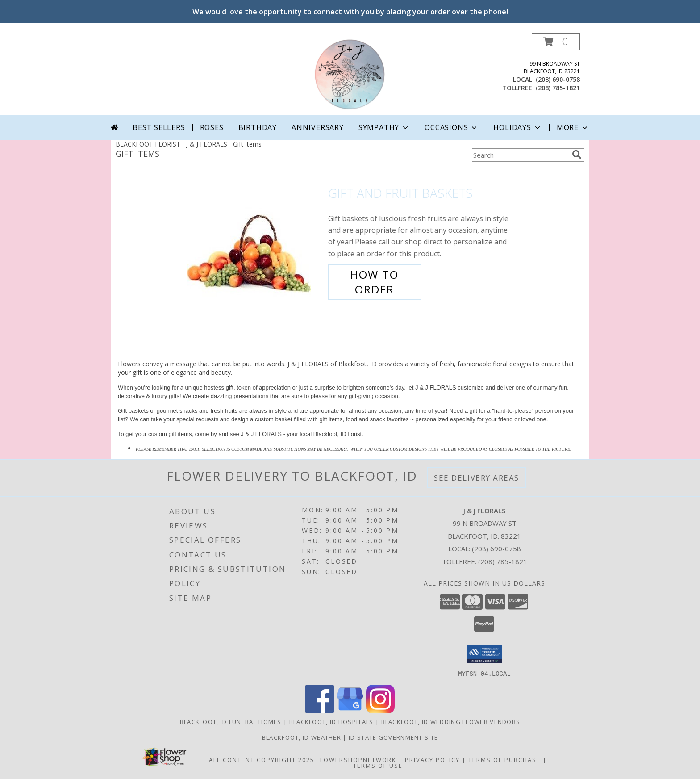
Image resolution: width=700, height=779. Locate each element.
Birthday (258, 127)
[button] (556, 42)
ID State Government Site (393, 737)
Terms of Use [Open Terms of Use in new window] (378, 765)
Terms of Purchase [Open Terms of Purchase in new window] (504, 759)
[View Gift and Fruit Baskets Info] (256, 241)
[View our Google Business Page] (350, 710)
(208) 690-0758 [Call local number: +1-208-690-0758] (558, 79)
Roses (212, 127)
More (573, 127)
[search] (577, 155)
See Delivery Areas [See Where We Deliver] (477, 478)
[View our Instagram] (380, 710)
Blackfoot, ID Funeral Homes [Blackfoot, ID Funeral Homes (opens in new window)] (231, 721)
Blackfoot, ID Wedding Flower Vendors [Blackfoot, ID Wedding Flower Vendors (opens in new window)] (451, 721)
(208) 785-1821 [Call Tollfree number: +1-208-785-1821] (503, 561)
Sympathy (384, 127)
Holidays (517, 127)
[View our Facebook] (320, 710)
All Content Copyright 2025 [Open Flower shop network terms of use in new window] (262, 759)
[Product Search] (520, 155)
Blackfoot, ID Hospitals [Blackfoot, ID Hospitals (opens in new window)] (331, 721)
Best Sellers (159, 127)
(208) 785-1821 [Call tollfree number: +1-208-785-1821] (558, 88)
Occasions (452, 127)
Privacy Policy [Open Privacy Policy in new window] (432, 759)
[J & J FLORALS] (350, 74)
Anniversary (318, 127)
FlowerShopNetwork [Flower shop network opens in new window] (356, 759)
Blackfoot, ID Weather (302, 737)
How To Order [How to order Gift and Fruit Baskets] (375, 282)
